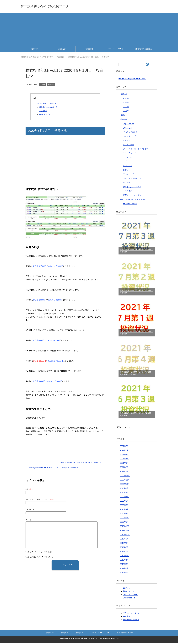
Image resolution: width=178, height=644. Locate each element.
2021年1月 (124, 472)
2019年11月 (125, 531)
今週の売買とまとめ (46, 115)
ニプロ (126, 162)
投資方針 (35, 49)
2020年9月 (124, 489)
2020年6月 (124, 502)
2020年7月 (124, 497)
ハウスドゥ (128, 166)
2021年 (126, 112)
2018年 (126, 99)
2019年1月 (124, 573)
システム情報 (129, 145)
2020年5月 (124, 506)
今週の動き (43, 111)
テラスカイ (128, 158)
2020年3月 (124, 514)
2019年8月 (124, 544)
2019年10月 (125, 535)
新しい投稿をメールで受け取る (40, 558)
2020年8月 (124, 493)
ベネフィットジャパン (132, 179)
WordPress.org (129, 599)
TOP (37, 58)
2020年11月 (125, 481)
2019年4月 (124, 561)
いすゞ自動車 (129, 124)
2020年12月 (125, 476)
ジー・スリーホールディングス (136, 150)
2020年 (43, 85)
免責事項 (127, 617)
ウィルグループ (129, 137)
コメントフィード (130, 595)
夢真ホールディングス (132, 187)
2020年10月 (125, 485)
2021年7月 (124, 447)
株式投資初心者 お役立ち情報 (133, 200)
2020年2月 (124, 518)
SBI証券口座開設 (130, 204)
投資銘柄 (89, 49)
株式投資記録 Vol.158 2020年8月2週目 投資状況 (81, 463)
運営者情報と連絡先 (144, 49)
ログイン (127, 589)
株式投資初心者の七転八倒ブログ (52, 6)
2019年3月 (124, 565)
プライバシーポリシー (116, 49)
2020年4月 (124, 510)
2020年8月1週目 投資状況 (46, 104)
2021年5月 (124, 455)
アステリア (128, 128)
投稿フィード (129, 592)
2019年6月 (124, 552)
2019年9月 (124, 540)
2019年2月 (124, 569)
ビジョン (127, 171)
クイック (127, 141)
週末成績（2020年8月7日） (49, 108)
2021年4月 (124, 459)
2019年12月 (125, 527)
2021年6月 (124, 451)
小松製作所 (128, 192)
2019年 (126, 103)
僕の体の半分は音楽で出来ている (132, 79)
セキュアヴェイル (130, 154)
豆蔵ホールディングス (132, 196)
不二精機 (127, 183)
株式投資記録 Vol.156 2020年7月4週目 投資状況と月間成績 (54, 468)
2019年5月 (124, 556)
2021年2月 (124, 468)
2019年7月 (124, 548)
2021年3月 (124, 464)
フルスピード (129, 175)
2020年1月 (124, 523)
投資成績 (62, 49)
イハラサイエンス (130, 133)
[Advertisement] (89, 29)
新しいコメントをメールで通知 (40, 552)
